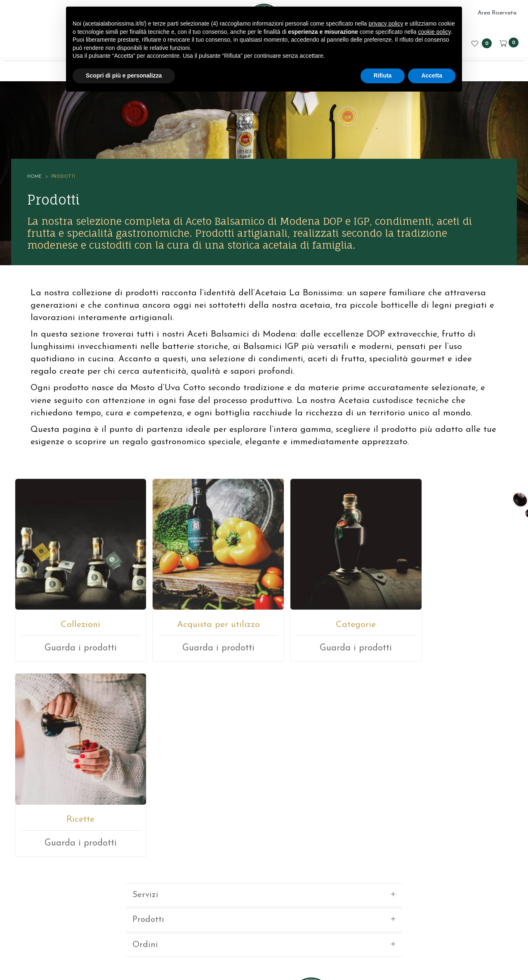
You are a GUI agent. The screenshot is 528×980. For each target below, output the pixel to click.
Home (35, 170)
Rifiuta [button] (383, 75)
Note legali (297, 931)
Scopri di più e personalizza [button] (124, 75)
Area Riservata (497, 13)
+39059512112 (285, 837)
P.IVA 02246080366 (246, 931)
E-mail (233, 837)
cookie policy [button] (434, 32)
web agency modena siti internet (264, 957)
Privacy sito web (342, 931)
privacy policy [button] (386, 24)
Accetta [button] (432, 75)
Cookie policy (390, 931)
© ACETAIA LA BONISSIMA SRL (164, 931)
